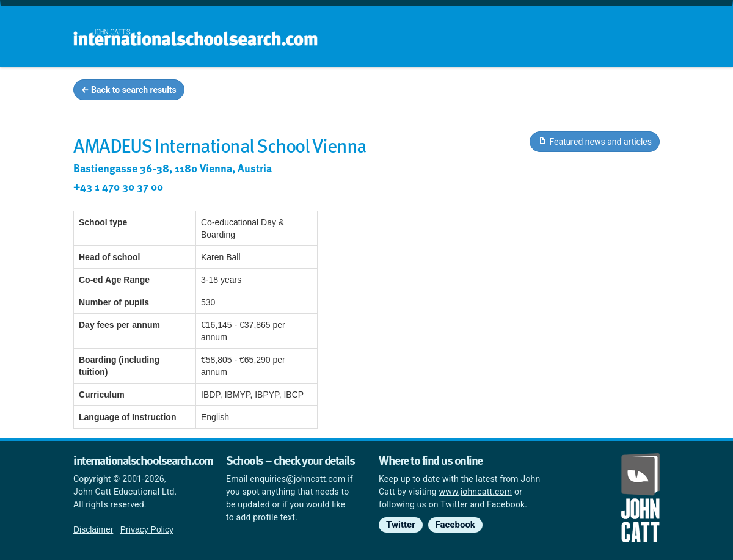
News (636, 92)
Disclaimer (93, 529)
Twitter (401, 525)
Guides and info (499, 92)
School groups (409, 92)
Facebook (455, 525)
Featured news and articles (595, 141)
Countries (579, 92)
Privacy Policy (147, 529)
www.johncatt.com (476, 492)
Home (340, 92)
